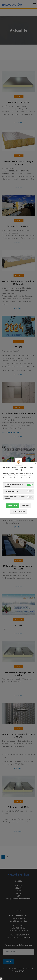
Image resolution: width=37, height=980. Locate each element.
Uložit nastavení (19, 512)
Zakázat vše (25, 505)
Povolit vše (12, 505)
